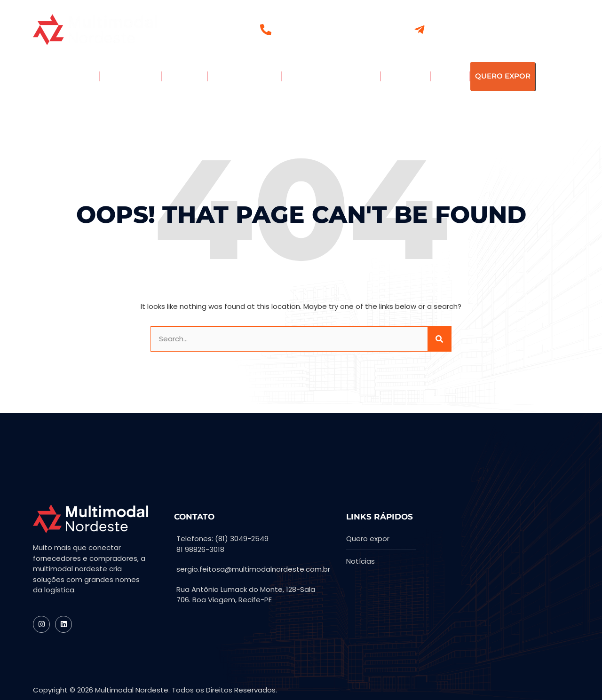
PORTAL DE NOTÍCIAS (331, 76)
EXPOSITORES (130, 76)
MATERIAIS (405, 76)
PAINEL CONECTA (245, 76)
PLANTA (450, 76)
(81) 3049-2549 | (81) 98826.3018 (327, 31)
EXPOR (184, 76)
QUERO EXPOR (503, 76)
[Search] (439, 339)
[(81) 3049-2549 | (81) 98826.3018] (266, 30)
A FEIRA (75, 76)
